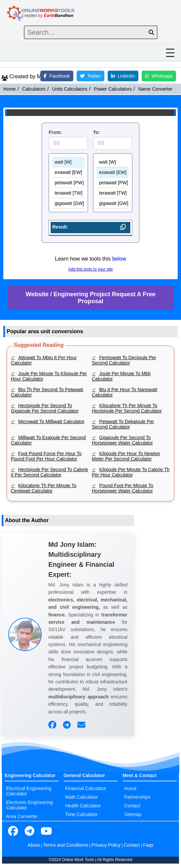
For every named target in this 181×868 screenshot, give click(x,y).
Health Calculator (83, 806)
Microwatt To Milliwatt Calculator (51, 422)
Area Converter (22, 816)
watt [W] (68, 162)
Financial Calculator (86, 788)
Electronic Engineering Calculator (30, 805)
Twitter (90, 76)
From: (55, 132)
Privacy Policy (106, 845)
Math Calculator (82, 797)
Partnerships (137, 797)
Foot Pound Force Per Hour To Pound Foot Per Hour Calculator (46, 456)
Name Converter (155, 89)
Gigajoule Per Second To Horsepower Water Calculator (122, 440)
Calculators (34, 89)
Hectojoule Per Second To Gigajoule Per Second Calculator (45, 408)
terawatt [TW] (68, 193)
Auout (130, 788)
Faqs (148, 845)
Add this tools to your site (90, 269)
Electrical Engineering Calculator (29, 791)
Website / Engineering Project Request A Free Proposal (90, 298)
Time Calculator (82, 814)
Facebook (57, 76)
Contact (132, 806)
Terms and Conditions (65, 845)
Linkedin (123, 76)
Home (9, 89)
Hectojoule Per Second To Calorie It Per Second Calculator (50, 472)
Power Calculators (113, 89)
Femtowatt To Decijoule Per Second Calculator (124, 360)
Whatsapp (159, 76)
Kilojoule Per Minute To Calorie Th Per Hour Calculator (131, 472)
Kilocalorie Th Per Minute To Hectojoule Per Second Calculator (127, 408)
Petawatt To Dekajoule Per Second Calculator (123, 424)
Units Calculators (70, 89)
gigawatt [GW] (68, 203)
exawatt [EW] (68, 172)
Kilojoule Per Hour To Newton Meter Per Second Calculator (126, 456)
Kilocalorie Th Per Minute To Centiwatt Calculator (44, 488)
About (34, 845)
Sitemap (133, 814)
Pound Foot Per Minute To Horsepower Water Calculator (123, 488)
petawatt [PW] (68, 183)
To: (96, 132)
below (119, 259)
